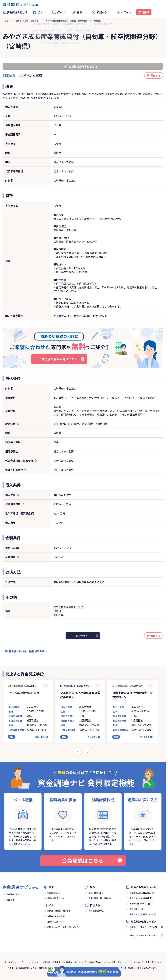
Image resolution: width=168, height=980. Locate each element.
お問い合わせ (137, 962)
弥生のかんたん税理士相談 (141, 914)
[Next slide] (88, 752)
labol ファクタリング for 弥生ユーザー (144, 937)
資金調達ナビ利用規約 (62, 962)
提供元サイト (83, 636)
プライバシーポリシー (30, 962)
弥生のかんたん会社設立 (140, 893)
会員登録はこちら (92, 860)
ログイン (126, 12)
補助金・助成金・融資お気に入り (62, 927)
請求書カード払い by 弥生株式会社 (144, 928)
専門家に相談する (96, 911)
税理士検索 (134, 909)
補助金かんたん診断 (56, 916)
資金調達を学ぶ (54, 893)
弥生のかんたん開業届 (139, 898)
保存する (155, 75)
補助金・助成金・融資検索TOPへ (28, 651)
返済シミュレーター (56, 922)
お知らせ (10, 900)
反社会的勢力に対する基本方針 (102, 962)
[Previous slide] (78, 752)
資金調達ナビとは (15, 12)
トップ (5, 21)
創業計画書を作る (96, 893)
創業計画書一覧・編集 (98, 898)
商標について (123, 962)
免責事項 (46, 962)
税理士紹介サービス (138, 903)
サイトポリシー (12, 962)
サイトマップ (80, 962)
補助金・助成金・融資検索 (27, 21)
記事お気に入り (54, 898)
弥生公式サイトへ (153, 962)
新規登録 (144, 12)
